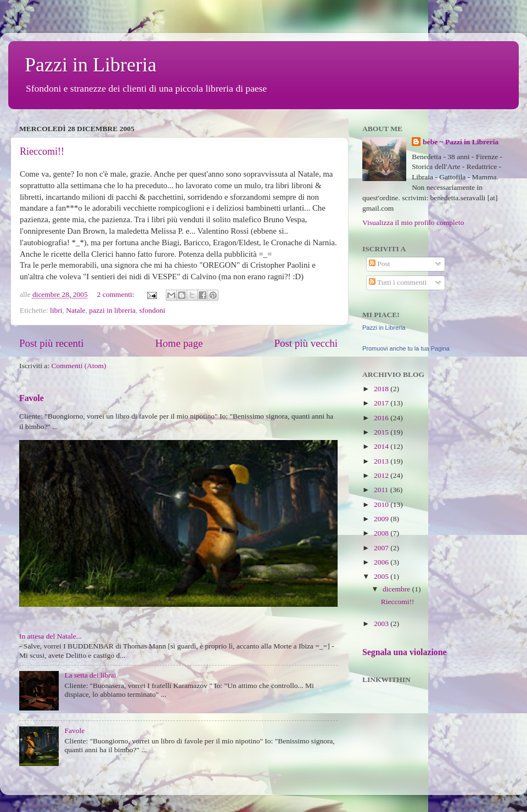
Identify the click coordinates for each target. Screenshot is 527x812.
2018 (382, 389)
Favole (32, 398)
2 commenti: (117, 294)
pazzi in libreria (112, 310)
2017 (382, 403)
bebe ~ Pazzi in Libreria (461, 142)
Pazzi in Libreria (91, 65)
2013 (382, 461)
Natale (75, 310)
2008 (382, 533)
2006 (382, 562)
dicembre (397, 589)
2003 (382, 624)
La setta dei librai (90, 675)
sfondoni (152, 310)
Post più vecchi (306, 343)
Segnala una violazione (404, 652)
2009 (382, 519)
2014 (382, 446)
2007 (382, 548)
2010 (382, 504)
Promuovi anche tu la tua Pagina (406, 348)
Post (380, 264)
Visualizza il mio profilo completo (413, 222)
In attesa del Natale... (51, 636)
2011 (382, 490)
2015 (382, 432)
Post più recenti (52, 343)
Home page (179, 343)
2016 (382, 418)
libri (56, 310)
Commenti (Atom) (79, 366)
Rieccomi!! (42, 151)
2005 (382, 576)
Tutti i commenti (398, 282)
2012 (382, 475)
